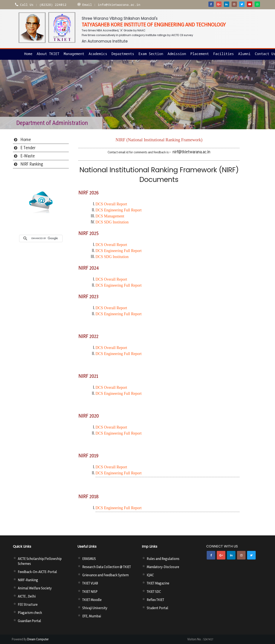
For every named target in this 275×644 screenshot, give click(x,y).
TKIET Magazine (158, 583)
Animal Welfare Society (35, 588)
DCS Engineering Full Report (119, 508)
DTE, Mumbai (92, 616)
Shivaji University (95, 608)
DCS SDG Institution (112, 222)
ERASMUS (89, 559)
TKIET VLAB (90, 583)
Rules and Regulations (163, 559)
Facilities (223, 54)
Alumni (244, 54)
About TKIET (48, 54)
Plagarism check (30, 613)
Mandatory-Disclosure (163, 567)
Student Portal (157, 608)
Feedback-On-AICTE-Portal (37, 572)
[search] (46, 238)
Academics (98, 54)
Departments (123, 54)
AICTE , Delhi (27, 596)
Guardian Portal (29, 621)
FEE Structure (28, 604)
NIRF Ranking (32, 164)
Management (74, 54)
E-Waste (28, 156)
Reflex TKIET (155, 600)
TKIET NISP (90, 592)
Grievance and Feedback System (105, 575)
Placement (200, 54)
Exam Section (151, 54)
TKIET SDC (154, 592)
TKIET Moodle (92, 600)
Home (28, 54)
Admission (177, 54)
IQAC (150, 575)
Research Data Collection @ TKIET (107, 567)
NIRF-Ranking (28, 580)
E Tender (28, 148)
